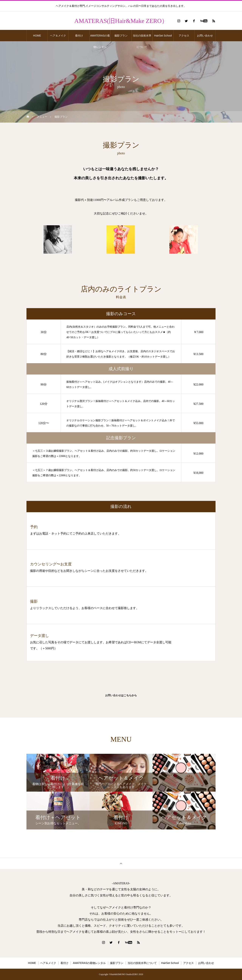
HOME (37, 36)
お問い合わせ (205, 36)
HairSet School (163, 36)
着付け (79, 36)
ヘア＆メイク (58, 36)
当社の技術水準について (142, 38)
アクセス (184, 36)
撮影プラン (121, 36)
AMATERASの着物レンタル (100, 38)
